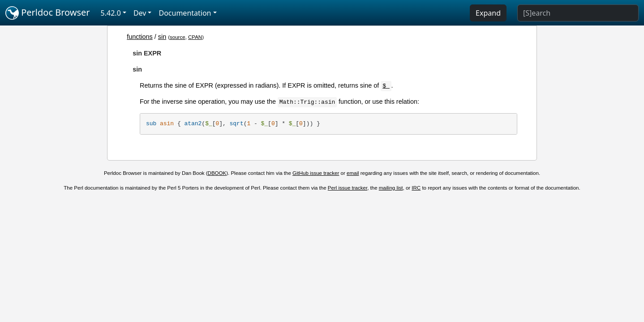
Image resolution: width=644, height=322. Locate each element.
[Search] (578, 13)
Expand (488, 13)
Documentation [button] (185, 13)
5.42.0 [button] (111, 13)
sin (162, 37)
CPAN (195, 37)
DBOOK (217, 173)
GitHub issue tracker (316, 173)
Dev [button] (140, 13)
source (178, 37)
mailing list (391, 188)
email (353, 173)
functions (140, 37)
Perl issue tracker (348, 188)
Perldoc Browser (48, 13)
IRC (416, 188)
